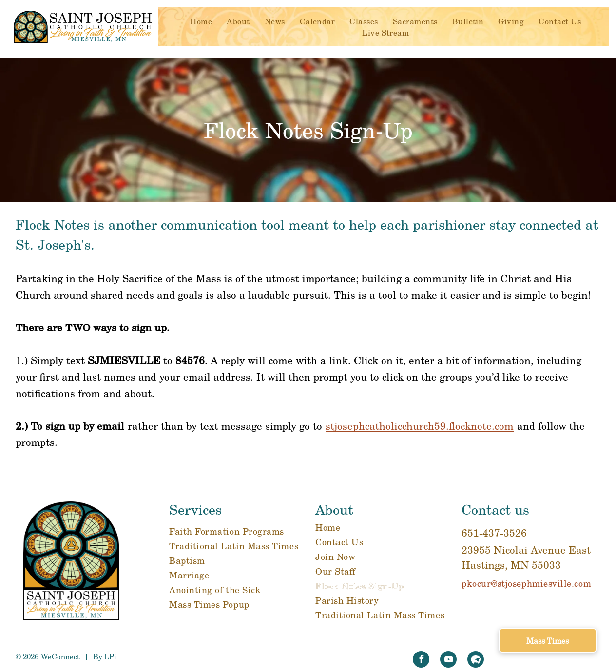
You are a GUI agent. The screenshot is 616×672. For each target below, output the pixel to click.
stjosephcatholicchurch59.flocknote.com (420, 426)
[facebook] (421, 661)
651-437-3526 (494, 532)
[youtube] (448, 661)
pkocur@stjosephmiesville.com (526, 583)
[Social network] (476, 661)
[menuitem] (201, 21)
